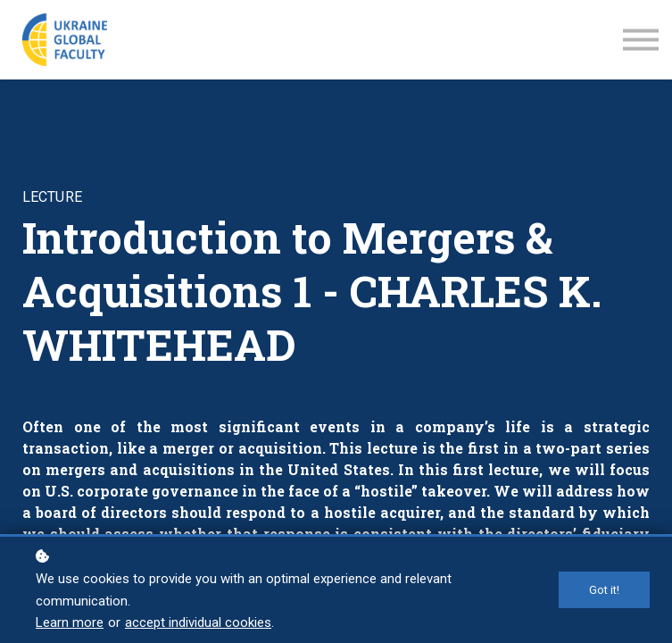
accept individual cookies (198, 622)
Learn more (70, 622)
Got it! (604, 590)
